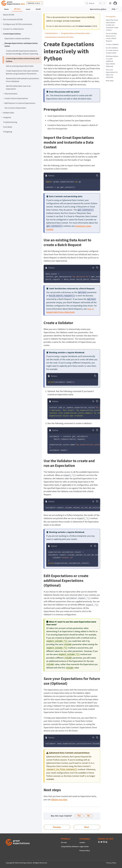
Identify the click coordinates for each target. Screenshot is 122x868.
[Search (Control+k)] (96, 3)
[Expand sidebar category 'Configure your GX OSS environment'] (2, 24)
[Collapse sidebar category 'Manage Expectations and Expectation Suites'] (3, 45)
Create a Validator (112, 44)
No (89, 816)
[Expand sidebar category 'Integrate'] (2, 117)
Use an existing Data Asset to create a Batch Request (111, 37)
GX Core (17, 9)
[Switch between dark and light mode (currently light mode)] (110, 3)
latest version (85, 26)
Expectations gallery (98, 9)
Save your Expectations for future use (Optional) (112, 73)
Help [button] (114, 9)
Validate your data (59, 799)
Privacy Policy (85, 851)
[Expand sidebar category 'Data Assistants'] (3, 94)
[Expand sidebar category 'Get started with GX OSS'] (2, 19)
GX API (38, 9)
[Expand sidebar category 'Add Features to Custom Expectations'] (3, 103)
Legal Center (84, 846)
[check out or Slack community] (99, 842)
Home (6, 9)
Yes (79, 816)
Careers (82, 842)
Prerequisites (111, 17)
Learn (28, 9)
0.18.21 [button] (37, 3)
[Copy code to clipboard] (97, 175)
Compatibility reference (70, 846)
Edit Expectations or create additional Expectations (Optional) (112, 61)
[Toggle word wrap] (93, 268)
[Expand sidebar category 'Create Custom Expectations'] (3, 98)
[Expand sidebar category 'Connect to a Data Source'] (2, 29)
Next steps (110, 81)
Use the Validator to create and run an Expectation (112, 50)
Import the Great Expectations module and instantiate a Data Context (112, 25)
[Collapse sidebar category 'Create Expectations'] (2, 34)
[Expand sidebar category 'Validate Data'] (2, 113)
